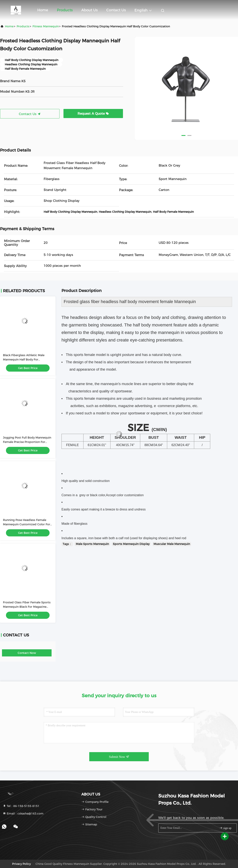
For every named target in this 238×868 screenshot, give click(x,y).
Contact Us (116, 10)
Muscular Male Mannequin (172, 544)
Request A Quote (93, 114)
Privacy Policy (21, 864)
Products (65, 10)
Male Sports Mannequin (92, 544)
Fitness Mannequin (46, 26)
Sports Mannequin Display (131, 544)
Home (43, 10)
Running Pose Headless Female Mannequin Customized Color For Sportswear (27, 524)
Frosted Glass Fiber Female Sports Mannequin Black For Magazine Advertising (27, 607)
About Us (89, 10)
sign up (225, 828)
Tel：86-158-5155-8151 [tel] (21, 806)
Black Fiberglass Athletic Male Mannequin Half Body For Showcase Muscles (24, 360)
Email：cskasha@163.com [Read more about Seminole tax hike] (23, 814)
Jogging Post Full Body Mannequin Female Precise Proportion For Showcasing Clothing (27, 442)
